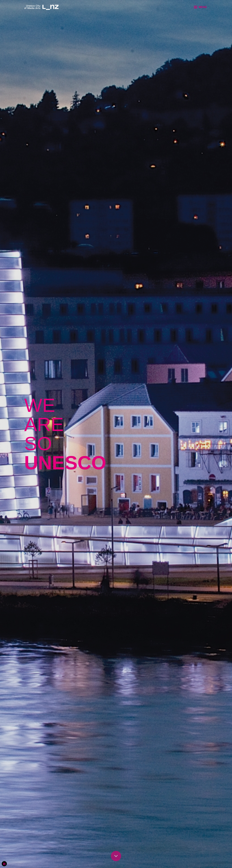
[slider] (116, 434)
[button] (200, 7)
